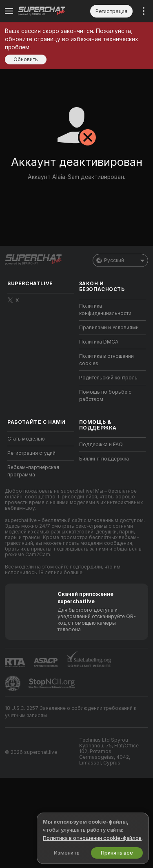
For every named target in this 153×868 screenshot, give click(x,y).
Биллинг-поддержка (104, 459)
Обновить (26, 59)
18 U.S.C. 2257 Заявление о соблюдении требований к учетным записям (71, 712)
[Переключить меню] (9, 11)
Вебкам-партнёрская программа (33, 471)
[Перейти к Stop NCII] (53, 683)
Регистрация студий (31, 453)
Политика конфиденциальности (105, 310)
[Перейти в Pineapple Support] (13, 683)
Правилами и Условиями (109, 328)
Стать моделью (26, 439)
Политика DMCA (99, 342)
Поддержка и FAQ (101, 445)
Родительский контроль (108, 378)
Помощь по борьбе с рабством (105, 396)
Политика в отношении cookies (106, 360)
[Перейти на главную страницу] (47, 11)
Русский (120, 260)
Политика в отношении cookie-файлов (92, 838)
